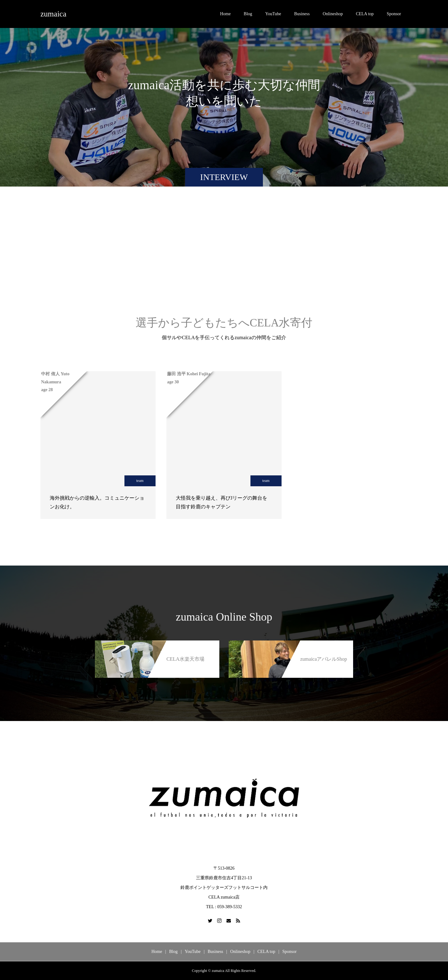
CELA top (365, 14)
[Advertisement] (224, 258)
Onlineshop (333, 14)
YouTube (273, 14)
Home (225, 14)
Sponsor (394, 14)
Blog (248, 14)
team (140, 481)
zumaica (53, 14)
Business (302, 14)
